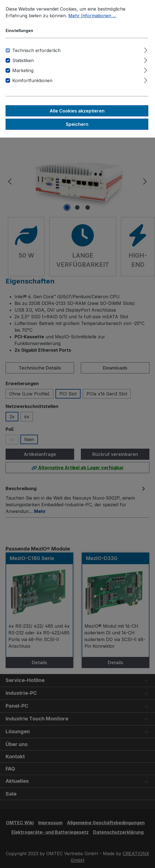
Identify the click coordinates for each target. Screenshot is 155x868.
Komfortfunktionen (32, 80)
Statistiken (23, 60)
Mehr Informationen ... (92, 16)
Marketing (23, 70)
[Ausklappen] (146, 49)
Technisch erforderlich (36, 50)
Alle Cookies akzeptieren (77, 111)
